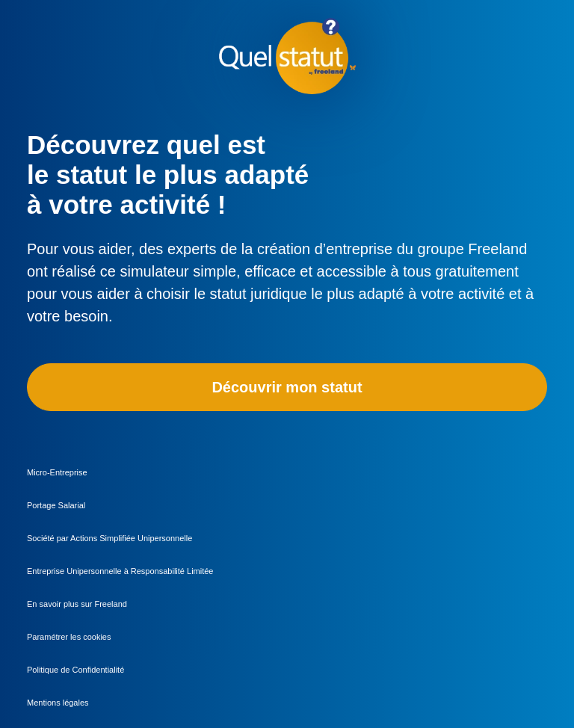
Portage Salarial (56, 505)
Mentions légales (58, 703)
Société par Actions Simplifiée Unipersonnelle (109, 538)
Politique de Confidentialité (75, 670)
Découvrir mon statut (287, 387)
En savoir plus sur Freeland (77, 604)
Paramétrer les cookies (69, 637)
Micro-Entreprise (57, 472)
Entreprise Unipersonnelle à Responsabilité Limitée (120, 571)
